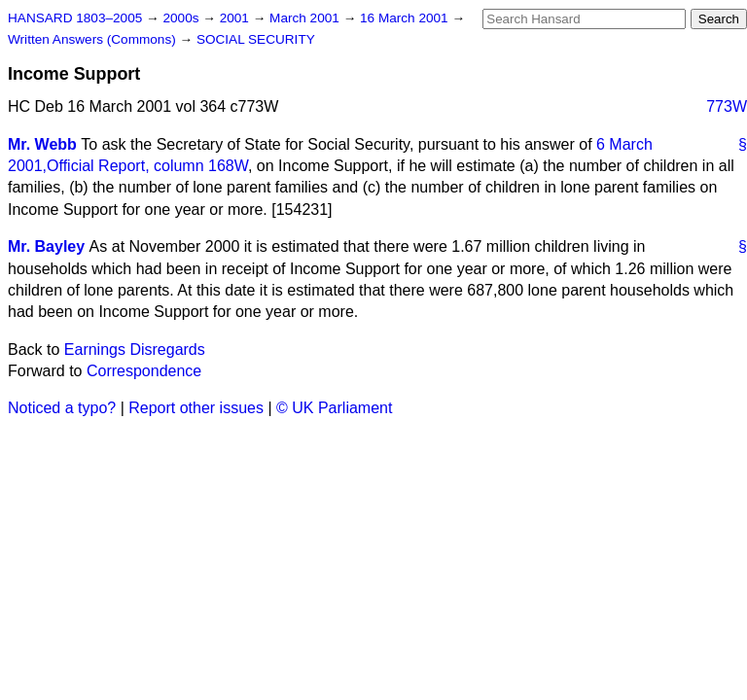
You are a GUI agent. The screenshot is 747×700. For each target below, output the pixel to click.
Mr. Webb (42, 144)
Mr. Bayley (46, 246)
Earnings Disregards (135, 350)
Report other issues (196, 408)
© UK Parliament (334, 408)
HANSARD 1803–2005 (75, 18)
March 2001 (306, 18)
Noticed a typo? (62, 408)
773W (727, 106)
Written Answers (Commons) (94, 39)
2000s (182, 18)
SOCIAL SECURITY (256, 39)
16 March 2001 (406, 18)
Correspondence (144, 371)
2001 (236, 18)
